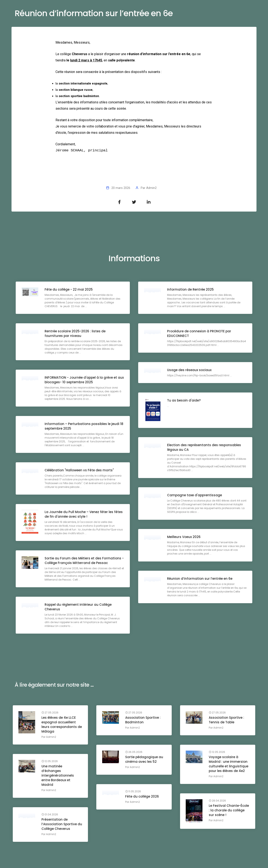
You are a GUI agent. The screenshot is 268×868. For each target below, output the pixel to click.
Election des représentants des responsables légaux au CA (204, 448)
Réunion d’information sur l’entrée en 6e (200, 579)
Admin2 (151, 188)
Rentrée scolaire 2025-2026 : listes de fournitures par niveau (75, 334)
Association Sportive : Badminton (143, 720)
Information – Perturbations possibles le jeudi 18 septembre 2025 (82, 427)
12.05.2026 (218, 752)
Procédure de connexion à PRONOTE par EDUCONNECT (200, 334)
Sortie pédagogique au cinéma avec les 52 (145, 760)
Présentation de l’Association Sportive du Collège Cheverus (60, 824)
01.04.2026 (50, 815)
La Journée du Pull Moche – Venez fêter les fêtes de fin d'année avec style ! (84, 515)
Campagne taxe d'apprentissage (195, 496)
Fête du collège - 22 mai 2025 (69, 290)
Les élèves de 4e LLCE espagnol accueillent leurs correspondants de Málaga (60, 725)
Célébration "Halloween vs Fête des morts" (80, 471)
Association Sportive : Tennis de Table (227, 720)
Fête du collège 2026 (142, 797)
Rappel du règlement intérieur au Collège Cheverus (79, 607)
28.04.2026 (218, 801)
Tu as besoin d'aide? (184, 401)
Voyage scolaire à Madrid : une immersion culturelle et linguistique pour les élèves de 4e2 (229, 764)
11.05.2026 (133, 792)
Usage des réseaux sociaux (190, 370)
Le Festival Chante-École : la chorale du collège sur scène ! (227, 813)
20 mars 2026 (121, 188)
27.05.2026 (51, 713)
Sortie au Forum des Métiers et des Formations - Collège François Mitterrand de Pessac (83, 561)
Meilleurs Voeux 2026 (184, 537)
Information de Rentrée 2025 (191, 290)
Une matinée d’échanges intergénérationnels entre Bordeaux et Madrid (58, 776)
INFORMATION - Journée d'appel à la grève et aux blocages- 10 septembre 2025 (81, 380)
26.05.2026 (134, 752)
